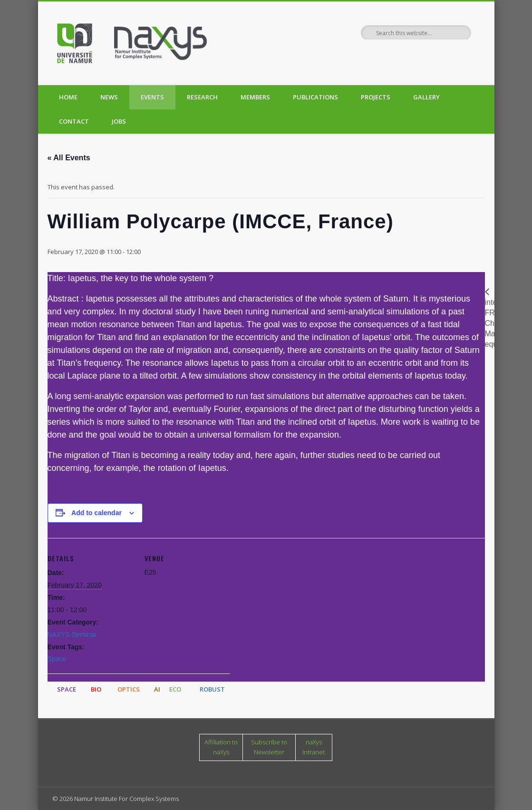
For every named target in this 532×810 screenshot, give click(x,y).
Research (202, 97)
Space (57, 659)
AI (157, 689)
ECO (175, 689)
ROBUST (212, 689)
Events (152, 97)
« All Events (69, 158)
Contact (74, 121)
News (109, 97)
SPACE (67, 689)
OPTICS (129, 689)
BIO (96, 689)
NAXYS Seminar (72, 634)
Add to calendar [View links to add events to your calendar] (97, 513)
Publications (315, 97)
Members (255, 97)
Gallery (426, 97)
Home (68, 97)
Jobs (119, 121)
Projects (376, 97)
